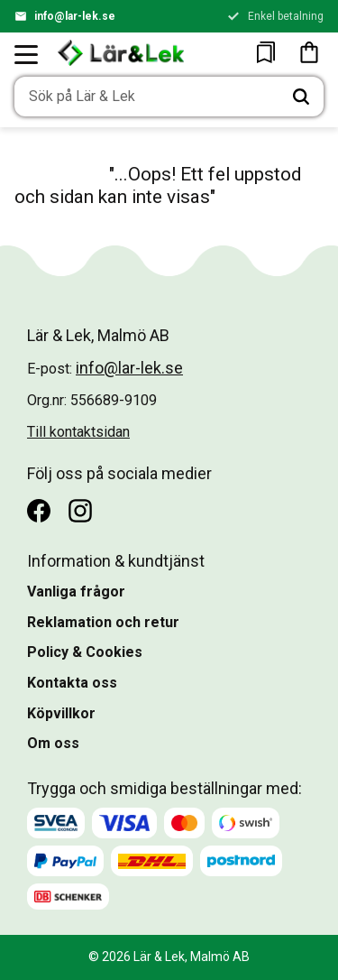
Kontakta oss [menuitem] (72, 683)
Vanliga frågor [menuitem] (76, 592)
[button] (27, 54)
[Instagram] (80, 511)
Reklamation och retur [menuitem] (103, 622)
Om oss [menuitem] (53, 743)
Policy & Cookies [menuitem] (85, 652)
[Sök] (301, 97)
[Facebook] (39, 511)
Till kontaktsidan (78, 432)
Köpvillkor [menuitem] (61, 713)
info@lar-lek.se (75, 16)
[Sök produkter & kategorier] (146, 97)
